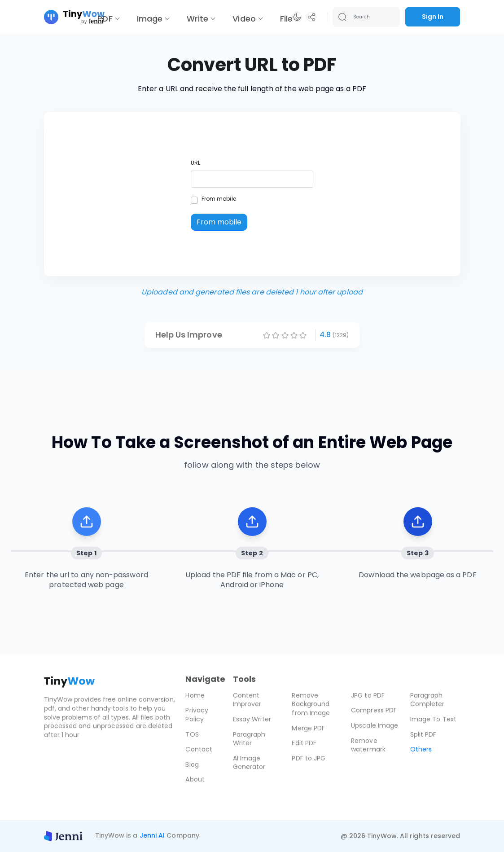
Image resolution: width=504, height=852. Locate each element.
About (195, 779)
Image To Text (433, 719)
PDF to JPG (309, 758)
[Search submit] (342, 17)
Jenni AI (152, 835)
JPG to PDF (368, 695)
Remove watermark (368, 745)
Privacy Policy (197, 715)
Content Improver (247, 700)
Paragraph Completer (427, 700)
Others (421, 749)
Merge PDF (308, 728)
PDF (105, 19)
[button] (297, 17)
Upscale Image (375, 725)
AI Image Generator (249, 763)
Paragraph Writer (249, 739)
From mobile (219, 199)
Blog (192, 764)
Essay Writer (252, 719)
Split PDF (423, 734)
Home (195, 695)
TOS (192, 734)
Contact (199, 749)
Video (244, 19)
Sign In (433, 17)
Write (197, 19)
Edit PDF (304, 743)
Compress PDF (374, 710)
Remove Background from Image (311, 704)
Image (150, 19)
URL (195, 163)
